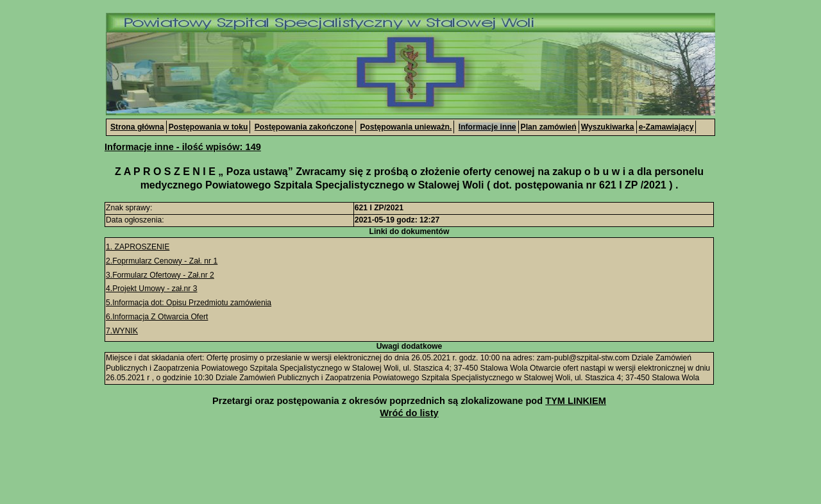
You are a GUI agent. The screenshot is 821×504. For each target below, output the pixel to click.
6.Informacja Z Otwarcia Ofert (157, 317)
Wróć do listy (409, 413)
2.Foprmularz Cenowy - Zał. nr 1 (162, 261)
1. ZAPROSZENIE (138, 247)
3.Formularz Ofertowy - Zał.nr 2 (160, 275)
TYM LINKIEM (576, 401)
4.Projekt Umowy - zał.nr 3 (152, 289)
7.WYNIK (122, 331)
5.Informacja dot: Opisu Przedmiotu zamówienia (189, 303)
